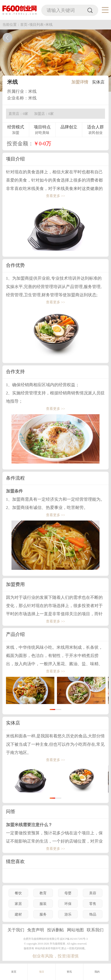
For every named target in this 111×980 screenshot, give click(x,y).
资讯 (69, 972)
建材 (18, 914)
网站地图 (75, 930)
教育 (43, 893)
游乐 (68, 914)
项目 (42, 972)
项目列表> (37, 25)
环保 (68, 904)
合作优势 (15, 265)
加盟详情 (80, 82)
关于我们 (16, 930)
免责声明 (36, 930)
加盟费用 (15, 584)
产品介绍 (15, 634)
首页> (25, 25)
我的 (97, 972)
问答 (11, 811)
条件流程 (15, 478)
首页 (14, 972)
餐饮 (18, 893)
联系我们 (95, 930)
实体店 (98, 82)
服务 (43, 914)
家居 (18, 904)
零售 (93, 904)
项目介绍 (15, 159)
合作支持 (15, 372)
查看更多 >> (55, 196)
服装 (43, 904)
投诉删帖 (55, 930)
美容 (93, 893)
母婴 (68, 893)
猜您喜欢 (15, 861)
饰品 (93, 914)
